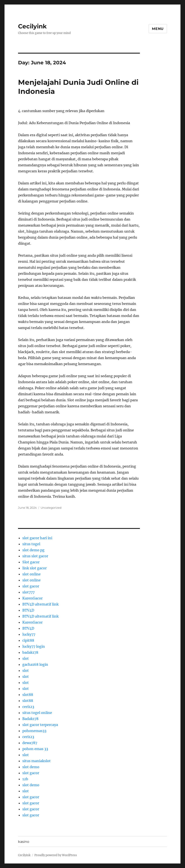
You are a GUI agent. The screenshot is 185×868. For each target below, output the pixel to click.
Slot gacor (31, 562)
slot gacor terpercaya (40, 725)
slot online (31, 574)
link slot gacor (34, 568)
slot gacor (31, 586)
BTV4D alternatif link (41, 604)
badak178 (30, 652)
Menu (158, 29)
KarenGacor (32, 598)
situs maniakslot (37, 761)
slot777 (28, 592)
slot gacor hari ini (37, 538)
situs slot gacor (35, 556)
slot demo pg (33, 550)
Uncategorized (51, 508)
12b (25, 779)
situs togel (31, 544)
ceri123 (28, 707)
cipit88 (28, 640)
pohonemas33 (34, 731)
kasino (24, 842)
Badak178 (30, 719)
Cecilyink (32, 26)
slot (26, 658)
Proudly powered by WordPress (56, 855)
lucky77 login (34, 646)
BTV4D (28, 610)
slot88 (28, 695)
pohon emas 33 (35, 749)
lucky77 (29, 634)
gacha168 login (35, 664)
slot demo (31, 767)
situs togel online (37, 713)
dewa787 (30, 743)
